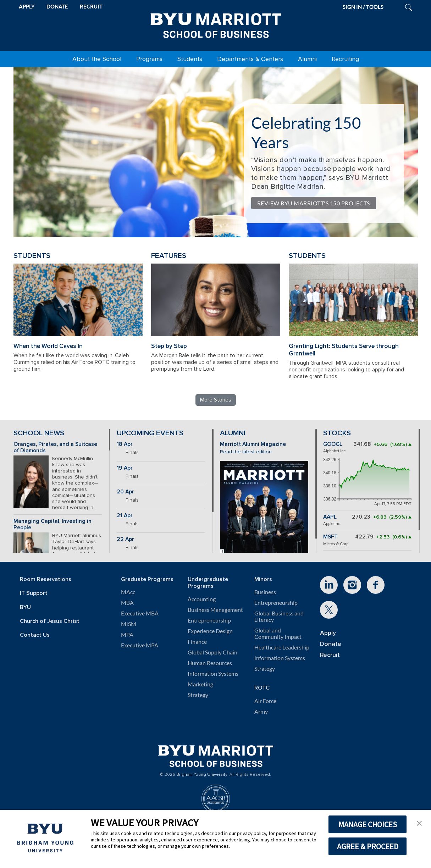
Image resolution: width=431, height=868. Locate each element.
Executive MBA (140, 613)
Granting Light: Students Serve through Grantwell (344, 350)
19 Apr (125, 468)
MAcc (128, 592)
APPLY (27, 7)
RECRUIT (91, 7)
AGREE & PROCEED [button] (368, 846)
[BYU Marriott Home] (216, 24)
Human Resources (210, 663)
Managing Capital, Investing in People (53, 525)
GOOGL (333, 444)
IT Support (34, 593)
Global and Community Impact (278, 634)
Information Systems (213, 674)
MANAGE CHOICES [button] (368, 824)
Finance (197, 642)
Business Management (215, 610)
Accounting (202, 599)
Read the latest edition (246, 452)
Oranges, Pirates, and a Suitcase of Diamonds (55, 448)
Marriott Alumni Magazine (253, 444)
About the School (97, 59)
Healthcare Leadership (282, 647)
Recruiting (345, 59)
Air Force (265, 701)
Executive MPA (140, 645)
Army (261, 712)
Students (190, 59)
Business (265, 592)
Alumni (307, 59)
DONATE (57, 7)
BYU (25, 607)
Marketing (200, 684)
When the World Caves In (48, 346)
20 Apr (125, 492)
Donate (331, 644)
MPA (127, 635)
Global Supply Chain (212, 652)
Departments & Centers (250, 59)
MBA (127, 603)
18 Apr (125, 444)
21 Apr (125, 516)
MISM (129, 624)
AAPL (330, 517)
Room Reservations (46, 579)
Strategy (198, 695)
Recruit (330, 655)
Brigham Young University (202, 775)
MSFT (330, 537)
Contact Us (35, 635)
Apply (328, 633)
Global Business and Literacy (279, 617)
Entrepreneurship (209, 620)
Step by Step (169, 346)
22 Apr (125, 539)
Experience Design (210, 631)
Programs (149, 59)
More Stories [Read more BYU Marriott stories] (216, 400)
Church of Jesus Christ (50, 621)
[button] (419, 823)
